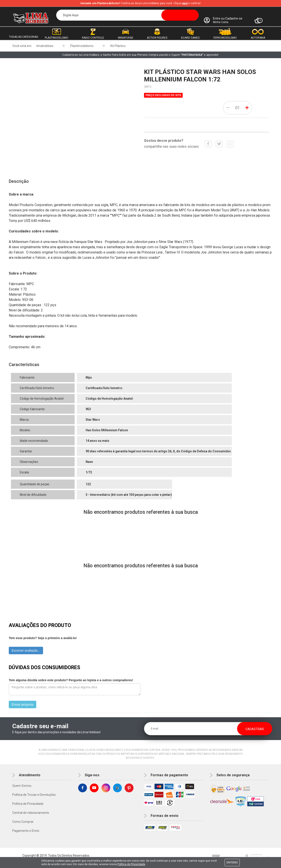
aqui (185, 3)
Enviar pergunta (23, 704)
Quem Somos (22, 786)
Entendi (232, 862)
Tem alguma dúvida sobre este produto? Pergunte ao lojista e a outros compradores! (71, 680)
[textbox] (127, 15)
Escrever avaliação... (26, 651)
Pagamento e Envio (26, 831)
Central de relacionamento (31, 813)
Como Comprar (23, 822)
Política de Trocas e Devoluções (34, 795)
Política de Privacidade (28, 804)
